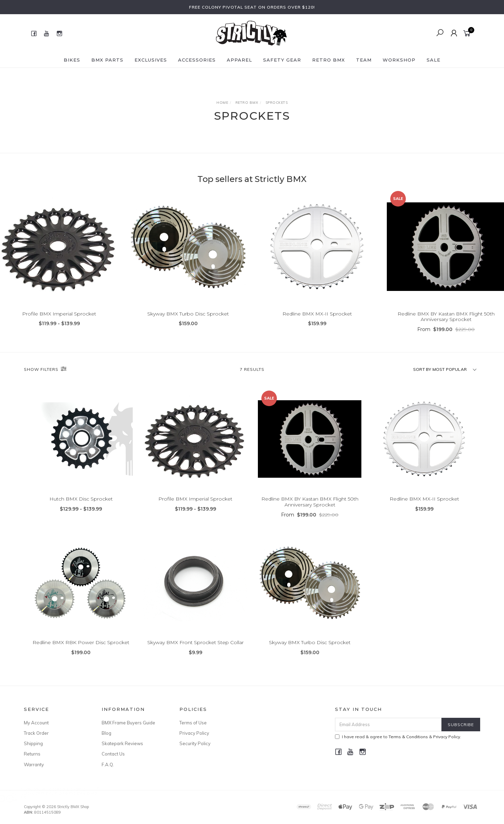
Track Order (36, 733)
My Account (36, 723)
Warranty (34, 765)
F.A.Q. (108, 765)
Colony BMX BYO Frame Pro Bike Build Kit (66, 795)
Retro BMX (329, 60)
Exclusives (151, 60)
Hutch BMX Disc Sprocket (81, 516)
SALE (433, 60)
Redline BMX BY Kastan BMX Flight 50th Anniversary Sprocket (446, 317)
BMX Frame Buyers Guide (128, 723)
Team (364, 60)
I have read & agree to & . (398, 737)
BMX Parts (107, 60)
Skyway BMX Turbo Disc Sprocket (188, 314)
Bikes (72, 60)
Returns (32, 754)
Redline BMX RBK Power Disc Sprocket (81, 660)
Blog (106, 733)
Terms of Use (193, 723)
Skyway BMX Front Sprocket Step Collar (195, 660)
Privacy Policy (194, 733)
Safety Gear (282, 60)
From (446, 329)
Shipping (33, 743)
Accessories (197, 60)
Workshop (399, 60)
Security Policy (195, 743)
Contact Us (113, 754)
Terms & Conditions (408, 737)
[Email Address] (388, 725)
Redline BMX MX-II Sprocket (317, 314)
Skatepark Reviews (122, 743)
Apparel (239, 60)
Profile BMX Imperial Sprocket (59, 314)
